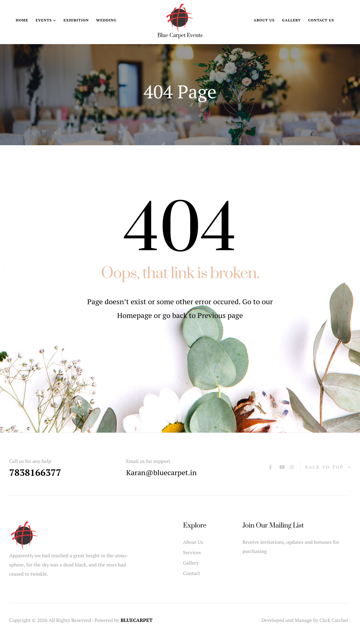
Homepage (135, 315)
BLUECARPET (136, 620)
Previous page (220, 315)
